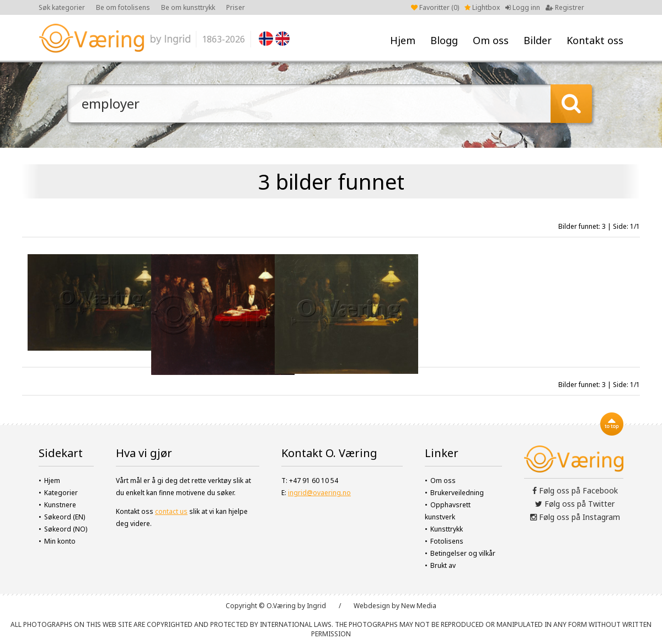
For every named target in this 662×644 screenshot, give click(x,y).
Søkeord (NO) (66, 529)
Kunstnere (60, 505)
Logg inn (523, 7)
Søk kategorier (62, 7)
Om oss (491, 40)
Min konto (60, 541)
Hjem (403, 40)
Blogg (444, 40)
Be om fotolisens (123, 7)
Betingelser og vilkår (463, 553)
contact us (171, 511)
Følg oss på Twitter (575, 504)
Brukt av (443, 565)
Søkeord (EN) (65, 517)
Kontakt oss (595, 40)
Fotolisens (447, 541)
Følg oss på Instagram (575, 517)
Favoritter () (435, 7)
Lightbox (482, 7)
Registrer (565, 7)
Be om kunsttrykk (188, 7)
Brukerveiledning (457, 493)
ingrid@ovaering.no (319, 493)
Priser (236, 7)
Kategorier (61, 493)
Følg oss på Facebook (575, 490)
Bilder (538, 40)
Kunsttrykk (447, 529)
